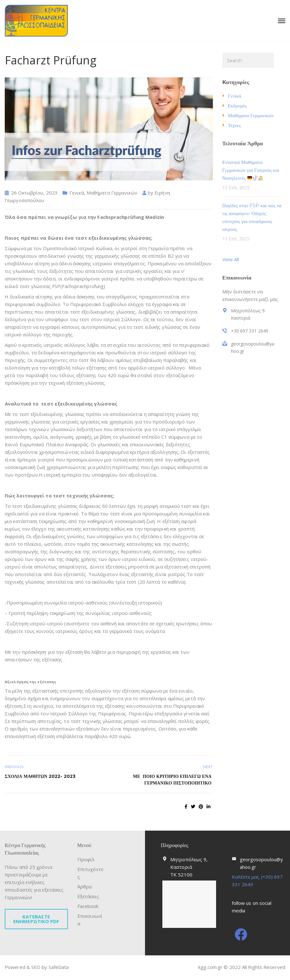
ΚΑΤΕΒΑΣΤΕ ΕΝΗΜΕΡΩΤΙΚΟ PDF (36, 919)
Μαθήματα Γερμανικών (112, 193)
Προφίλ (86, 859)
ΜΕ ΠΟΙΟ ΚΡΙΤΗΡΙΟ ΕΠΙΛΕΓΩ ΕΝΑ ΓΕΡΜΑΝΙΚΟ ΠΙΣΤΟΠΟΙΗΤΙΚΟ (173, 780)
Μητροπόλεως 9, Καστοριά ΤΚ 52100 (189, 867)
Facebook (88, 906)
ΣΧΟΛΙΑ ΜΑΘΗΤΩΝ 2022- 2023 (40, 776)
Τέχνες (235, 125)
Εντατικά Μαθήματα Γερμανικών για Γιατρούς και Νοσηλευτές (251, 170)
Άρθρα (85, 887)
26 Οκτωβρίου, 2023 (34, 193)
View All (231, 259)
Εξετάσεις (88, 896)
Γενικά (77, 193)
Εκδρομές (238, 106)
